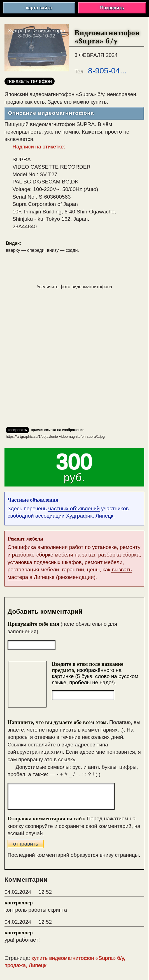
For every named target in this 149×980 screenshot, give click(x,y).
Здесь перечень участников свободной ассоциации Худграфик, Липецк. (74, 508)
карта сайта (39, 8)
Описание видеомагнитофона (51, 113)
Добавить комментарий (45, 612)
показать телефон (30, 81)
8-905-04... (107, 71)
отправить (26, 844)
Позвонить (112, 8)
